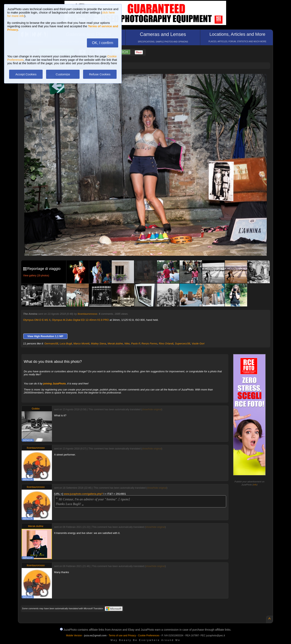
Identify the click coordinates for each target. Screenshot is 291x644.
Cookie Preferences (149, 636)
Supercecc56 (182, 344)
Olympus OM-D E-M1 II (37, 320)
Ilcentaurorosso (88, 314)
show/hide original (152, 409)
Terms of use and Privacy (122, 636)
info (255, 485)
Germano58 (51, 344)
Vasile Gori (198, 344)
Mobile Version (74, 636)
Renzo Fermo (149, 344)
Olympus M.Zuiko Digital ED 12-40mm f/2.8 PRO (80, 320)
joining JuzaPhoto (55, 384)
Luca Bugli (66, 344)
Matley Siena (99, 344)
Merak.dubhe (115, 344)
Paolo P (136, 344)
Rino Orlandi (166, 344)
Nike (127, 344)
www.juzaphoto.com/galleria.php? (83, 494)
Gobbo (36, 409)
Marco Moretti (81, 344)
